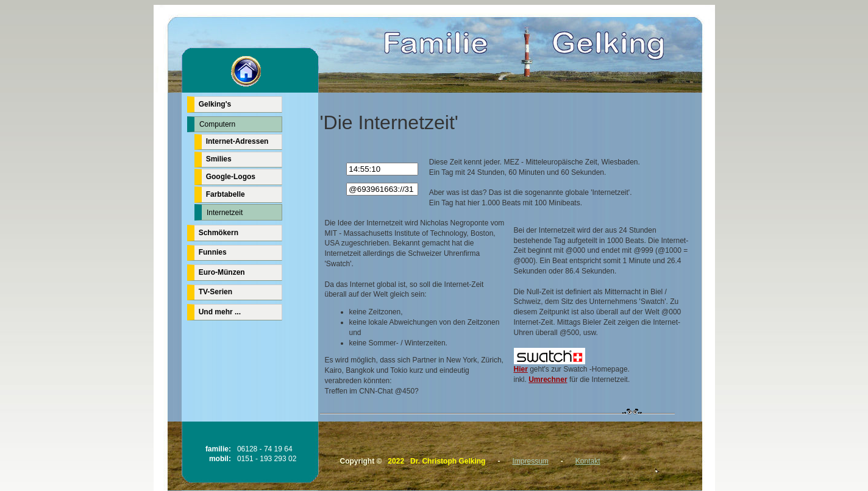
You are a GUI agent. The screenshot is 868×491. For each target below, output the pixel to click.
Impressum (530, 461)
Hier (550, 366)
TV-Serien (215, 292)
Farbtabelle (226, 194)
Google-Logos (231, 177)
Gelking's (215, 104)
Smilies (219, 159)
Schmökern (219, 233)
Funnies (213, 252)
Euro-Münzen (222, 272)
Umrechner (548, 380)
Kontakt (588, 461)
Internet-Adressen (237, 141)
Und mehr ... (220, 312)
